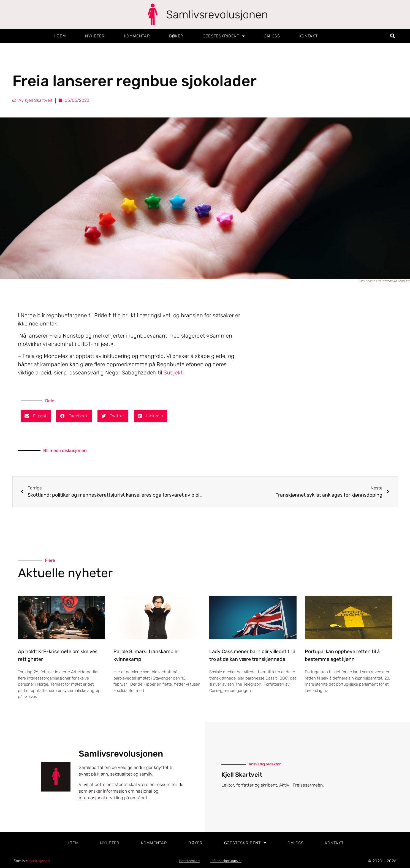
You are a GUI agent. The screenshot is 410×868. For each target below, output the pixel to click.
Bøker (176, 36)
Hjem (60, 36)
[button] (393, 36)
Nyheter (95, 36)
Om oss (272, 36)
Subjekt (173, 373)
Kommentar (137, 36)
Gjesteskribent (224, 36)
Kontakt (309, 36)
